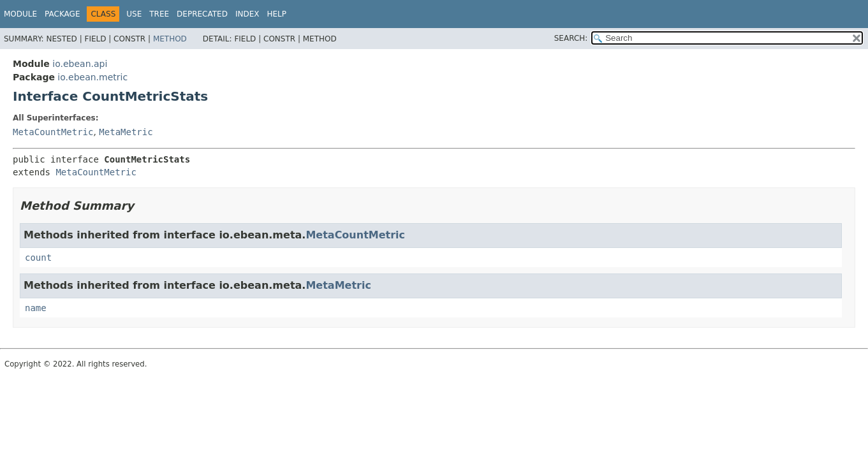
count (38, 258)
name (36, 308)
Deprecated (202, 14)
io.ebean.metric (92, 77)
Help (276, 14)
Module (20, 14)
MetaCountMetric (53, 132)
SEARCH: (571, 38)
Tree (159, 14)
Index (247, 14)
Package (62, 14)
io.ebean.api (80, 64)
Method (170, 39)
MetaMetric (126, 132)
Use (134, 14)
